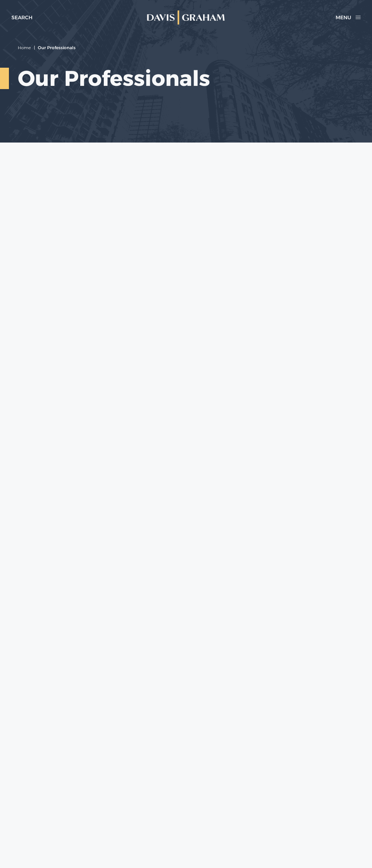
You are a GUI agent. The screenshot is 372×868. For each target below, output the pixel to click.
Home (24, 48)
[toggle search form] (22, 17)
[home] (186, 17)
